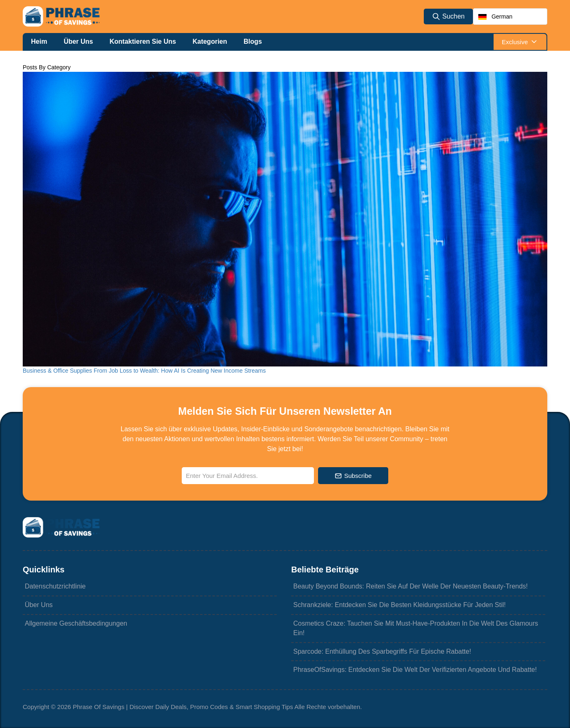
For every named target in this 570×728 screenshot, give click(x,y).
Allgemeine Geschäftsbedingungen (75, 624)
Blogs (253, 41)
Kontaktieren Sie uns (143, 41)
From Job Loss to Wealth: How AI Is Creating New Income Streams (180, 371)
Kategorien (210, 41)
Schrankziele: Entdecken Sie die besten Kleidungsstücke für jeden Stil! (399, 605)
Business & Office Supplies (58, 371)
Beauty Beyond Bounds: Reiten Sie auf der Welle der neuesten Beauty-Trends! (410, 587)
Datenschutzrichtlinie (54, 587)
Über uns (78, 41)
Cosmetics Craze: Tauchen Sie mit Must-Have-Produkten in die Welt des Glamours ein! (415, 628)
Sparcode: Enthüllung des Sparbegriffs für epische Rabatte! (381, 652)
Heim (39, 41)
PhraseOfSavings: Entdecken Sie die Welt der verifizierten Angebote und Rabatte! (414, 670)
